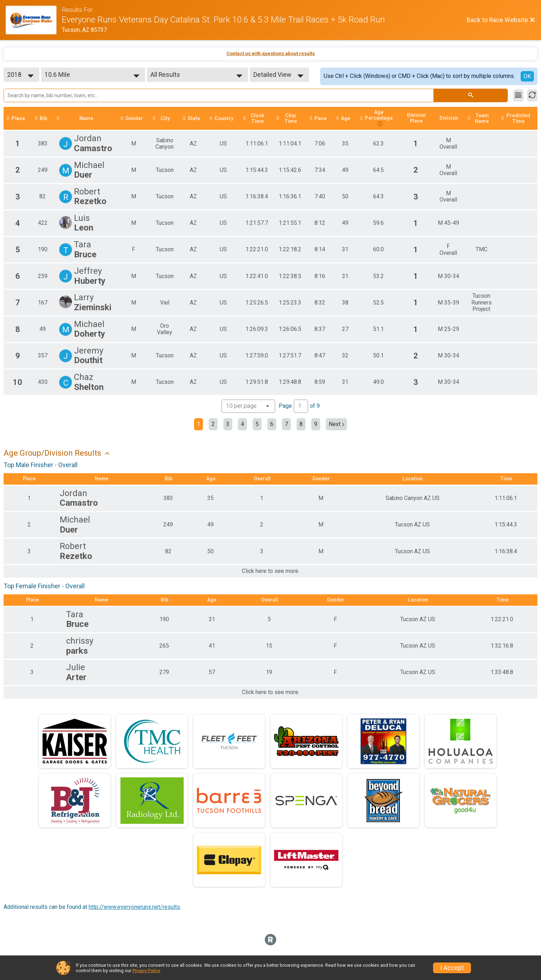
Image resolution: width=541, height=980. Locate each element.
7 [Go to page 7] (286, 424)
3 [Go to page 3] (228, 424)
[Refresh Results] (532, 95)
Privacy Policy (146, 971)
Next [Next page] (336, 424)
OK (527, 76)
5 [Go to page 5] (257, 424)
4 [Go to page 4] (242, 424)
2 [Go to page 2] (213, 424)
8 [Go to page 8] (301, 424)
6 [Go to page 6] (272, 424)
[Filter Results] (518, 95)
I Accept (452, 968)
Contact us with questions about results (271, 53)
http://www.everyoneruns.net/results (134, 907)
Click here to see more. (271, 572)
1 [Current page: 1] (198, 424)
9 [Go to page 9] (316, 424)
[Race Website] (34, 20)
